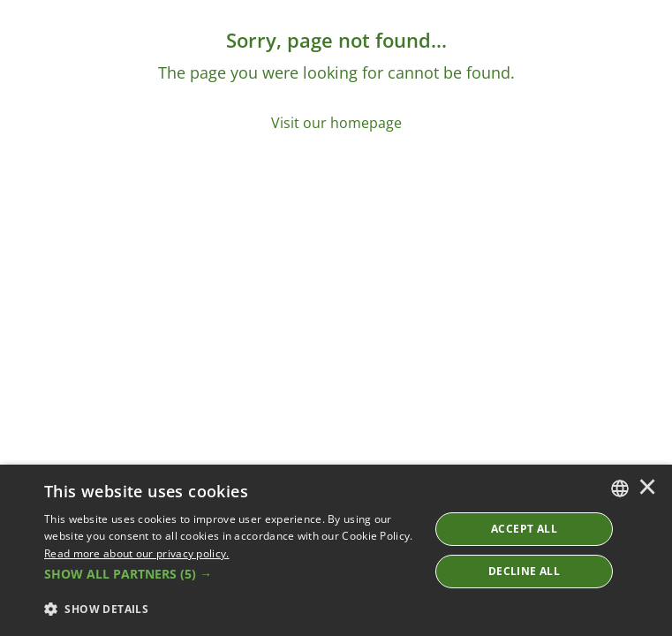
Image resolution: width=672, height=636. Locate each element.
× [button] (647, 488)
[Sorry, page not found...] (336, 80)
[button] (231, 574)
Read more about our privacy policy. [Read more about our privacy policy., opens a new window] (137, 553)
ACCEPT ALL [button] (524, 529)
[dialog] (336, 550)
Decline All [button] (524, 571)
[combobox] (620, 488)
